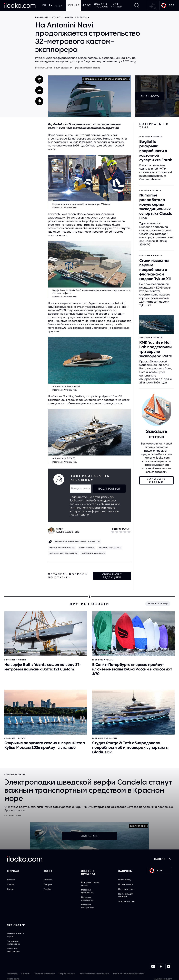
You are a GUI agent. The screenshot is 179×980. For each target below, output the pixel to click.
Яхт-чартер (116, 5)
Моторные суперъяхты (87, 891)
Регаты (110, 660)
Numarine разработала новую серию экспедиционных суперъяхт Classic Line (156, 207)
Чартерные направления (14, 942)
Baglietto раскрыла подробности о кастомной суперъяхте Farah (156, 151)
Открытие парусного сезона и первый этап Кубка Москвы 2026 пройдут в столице (45, 745)
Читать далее (89, 836)
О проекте (12, 974)
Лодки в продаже (101, 5)
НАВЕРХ (163, 859)
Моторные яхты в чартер (16, 935)
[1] (113, 532)
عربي (59, 5)
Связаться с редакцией (112, 576)
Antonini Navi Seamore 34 (63, 553)
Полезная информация (87, 906)
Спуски (22, 660)
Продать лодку (126, 884)
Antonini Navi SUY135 (93, 553)
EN (44, 5)
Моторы (48, 880)
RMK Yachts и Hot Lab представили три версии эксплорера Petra (156, 349)
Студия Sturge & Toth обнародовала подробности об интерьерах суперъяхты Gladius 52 (130, 747)
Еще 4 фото (150, 96)
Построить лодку (126, 889)
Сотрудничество (67, 974)
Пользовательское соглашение (94, 974)
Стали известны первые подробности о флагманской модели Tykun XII (155, 270)
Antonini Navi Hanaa (110, 548)
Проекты (82, 17)
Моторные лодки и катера (90, 884)
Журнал (74, 5)
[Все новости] (158, 604)
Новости (69, 17)
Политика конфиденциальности (129, 974)
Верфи (47, 889)
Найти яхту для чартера (126, 895)
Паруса (48, 884)
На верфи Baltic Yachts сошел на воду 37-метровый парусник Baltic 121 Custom (43, 667)
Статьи (10, 884)
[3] (121, 532)
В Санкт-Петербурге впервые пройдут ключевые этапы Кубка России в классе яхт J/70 (132, 669)
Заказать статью (127, 901)
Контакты (26, 974)
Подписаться (109, 489)
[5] (129, 532)
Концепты (111, 738)
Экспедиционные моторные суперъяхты (106, 79)
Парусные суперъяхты (87, 899)
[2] (117, 532)
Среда (10, 889)
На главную (42, 17)
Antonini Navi (87, 548)
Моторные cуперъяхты (62, 548)
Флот (87, 5)
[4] (125, 532)
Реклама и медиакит (45, 974)
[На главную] (20, 5)
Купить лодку (125, 880)
